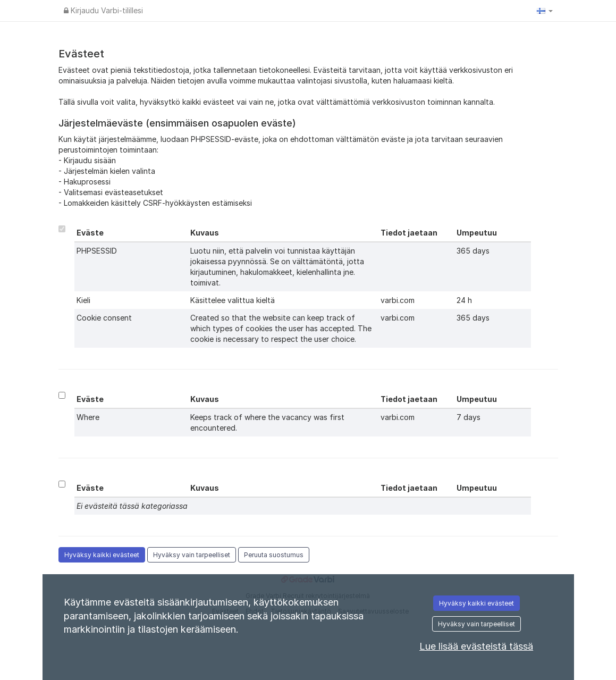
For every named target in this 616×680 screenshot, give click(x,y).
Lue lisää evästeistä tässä (476, 646)
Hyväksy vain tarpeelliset (192, 555)
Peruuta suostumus (274, 555)
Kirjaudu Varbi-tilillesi (103, 10)
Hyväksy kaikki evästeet (102, 555)
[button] (545, 11)
